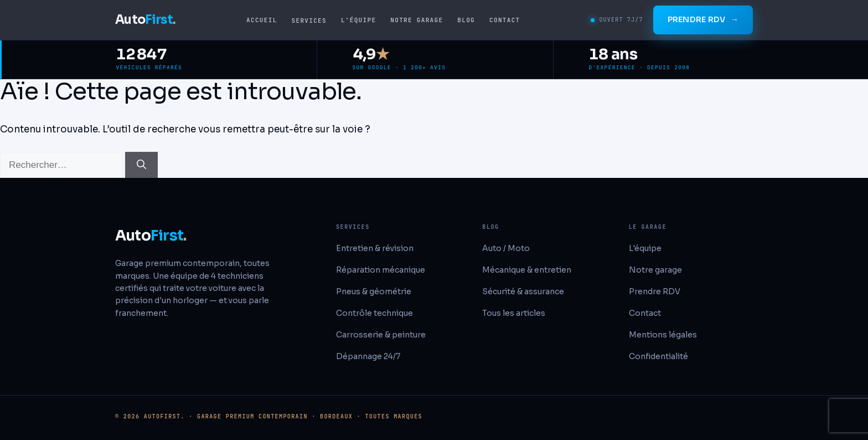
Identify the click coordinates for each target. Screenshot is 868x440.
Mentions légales (663, 335)
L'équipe (358, 20)
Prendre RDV (703, 20)
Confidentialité (658, 356)
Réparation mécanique (381, 270)
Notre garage (417, 20)
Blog (466, 20)
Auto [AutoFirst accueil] (145, 20)
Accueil (262, 20)
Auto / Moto (506, 248)
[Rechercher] (141, 165)
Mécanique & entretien (527, 270)
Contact (505, 20)
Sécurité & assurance (523, 291)
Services (309, 21)
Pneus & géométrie (374, 291)
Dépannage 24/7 (368, 356)
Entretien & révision (375, 248)
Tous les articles (514, 313)
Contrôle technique (374, 313)
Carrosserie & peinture (381, 335)
